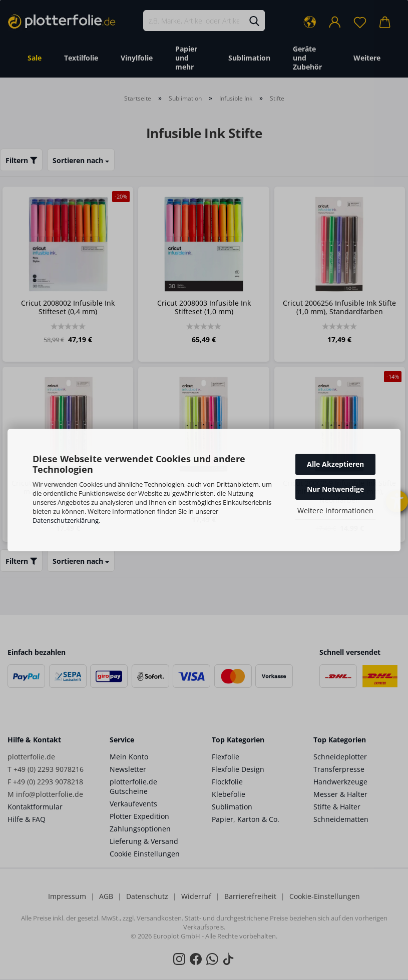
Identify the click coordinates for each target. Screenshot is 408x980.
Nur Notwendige (335, 489)
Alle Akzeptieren (335, 464)
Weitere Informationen (335, 511)
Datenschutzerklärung (66, 520)
